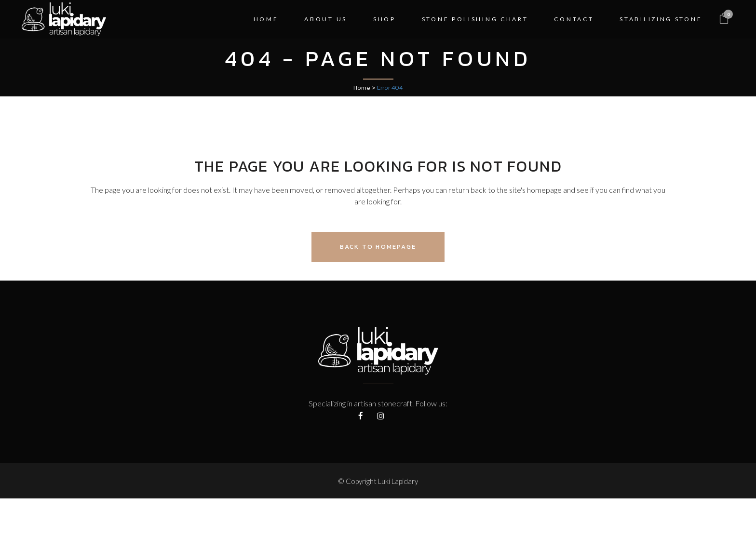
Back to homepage (378, 247)
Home (362, 87)
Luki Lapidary (398, 481)
